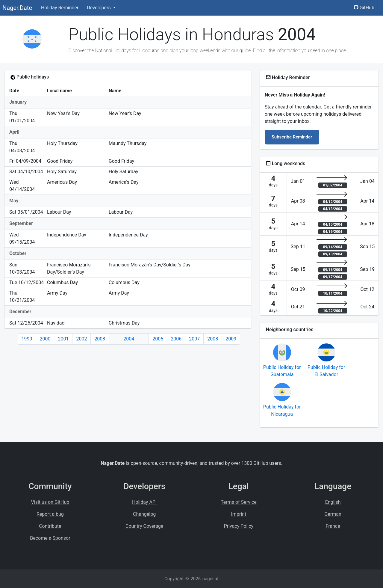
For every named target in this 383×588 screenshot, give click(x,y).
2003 (100, 339)
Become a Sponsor (50, 538)
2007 (194, 339)
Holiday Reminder (60, 8)
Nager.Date (17, 8)
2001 (63, 339)
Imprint (239, 514)
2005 (158, 339)
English (333, 502)
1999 (27, 339)
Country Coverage (144, 526)
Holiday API (144, 502)
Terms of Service (239, 502)
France (333, 526)
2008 (213, 339)
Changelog (144, 514)
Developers (99, 8)
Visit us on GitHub (50, 502)
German (333, 514)
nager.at (211, 579)
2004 (129, 339)
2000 (45, 339)
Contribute (50, 526)
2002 (81, 339)
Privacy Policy (239, 526)
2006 (176, 339)
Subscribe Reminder (292, 137)
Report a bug (50, 514)
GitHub (364, 8)
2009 (231, 339)
